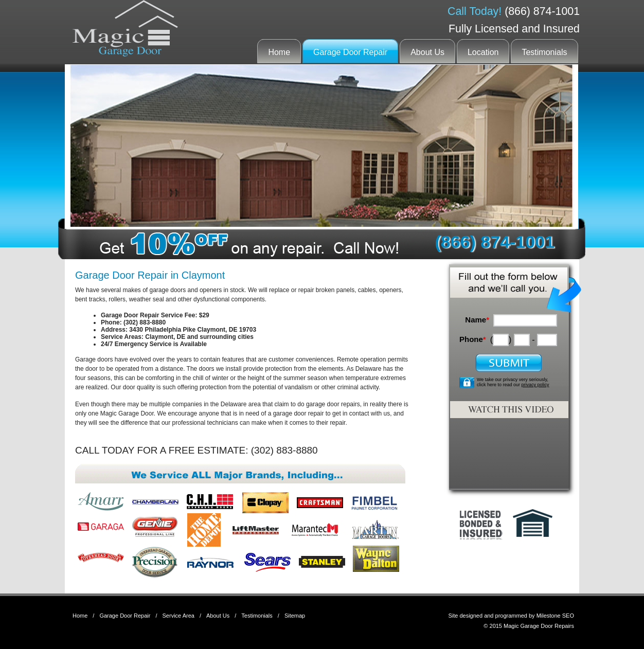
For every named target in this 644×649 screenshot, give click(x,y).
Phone (473, 339)
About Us (427, 52)
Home (279, 52)
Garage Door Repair (350, 52)
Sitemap (295, 616)
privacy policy (535, 385)
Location (483, 52)
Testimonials (544, 52)
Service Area (178, 616)
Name (477, 320)
